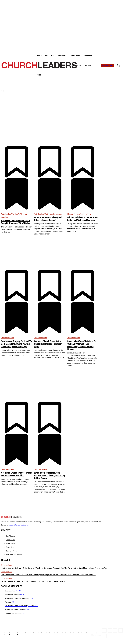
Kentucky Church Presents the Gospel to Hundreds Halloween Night (50, 344)
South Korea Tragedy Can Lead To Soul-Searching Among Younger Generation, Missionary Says (15, 346)
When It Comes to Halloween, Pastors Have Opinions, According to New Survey (49, 476)
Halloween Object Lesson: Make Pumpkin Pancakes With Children (16, 223)
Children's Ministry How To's (79, 214)
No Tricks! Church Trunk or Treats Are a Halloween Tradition (14, 476)
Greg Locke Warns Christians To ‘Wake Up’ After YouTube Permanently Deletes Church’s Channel (82, 346)
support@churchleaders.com (19, 526)
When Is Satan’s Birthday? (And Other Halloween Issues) (49, 219)
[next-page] (123, 498)
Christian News (7, 338)
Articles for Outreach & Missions (48, 214)
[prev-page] (2, 498)
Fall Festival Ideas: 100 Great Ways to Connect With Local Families (82, 220)
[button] (118, 65)
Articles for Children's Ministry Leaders (14, 215)
